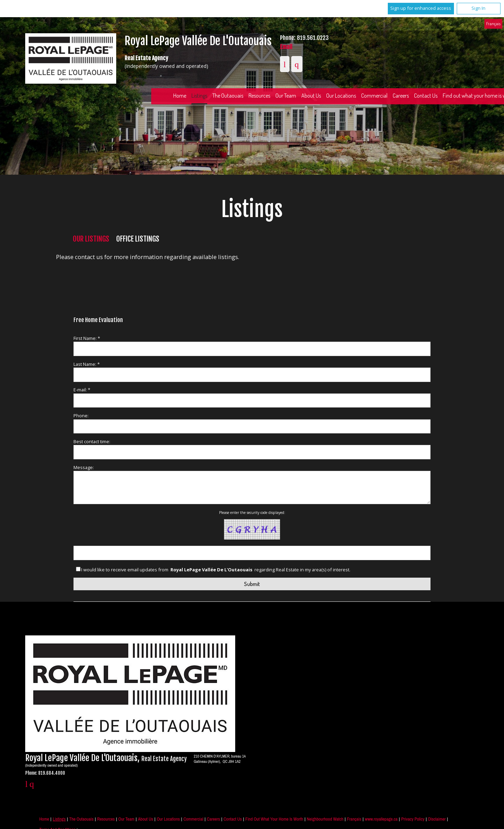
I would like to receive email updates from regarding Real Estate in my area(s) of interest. (216, 570)
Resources (259, 96)
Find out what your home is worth (274, 819)
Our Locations (341, 96)
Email (286, 47)
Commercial (374, 96)
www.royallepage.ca (381, 819)
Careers (401, 96)
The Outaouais (228, 96)
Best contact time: (92, 441)
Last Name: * (87, 364)
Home (180, 96)
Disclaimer (437, 819)
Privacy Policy (413, 819)
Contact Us (233, 819)
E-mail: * (82, 390)
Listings (199, 96)
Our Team (286, 96)
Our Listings (91, 239)
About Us (311, 96)
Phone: (81, 416)
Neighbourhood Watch (325, 819)
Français (493, 23)
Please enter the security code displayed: (252, 513)
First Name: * (87, 338)
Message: (84, 467)
